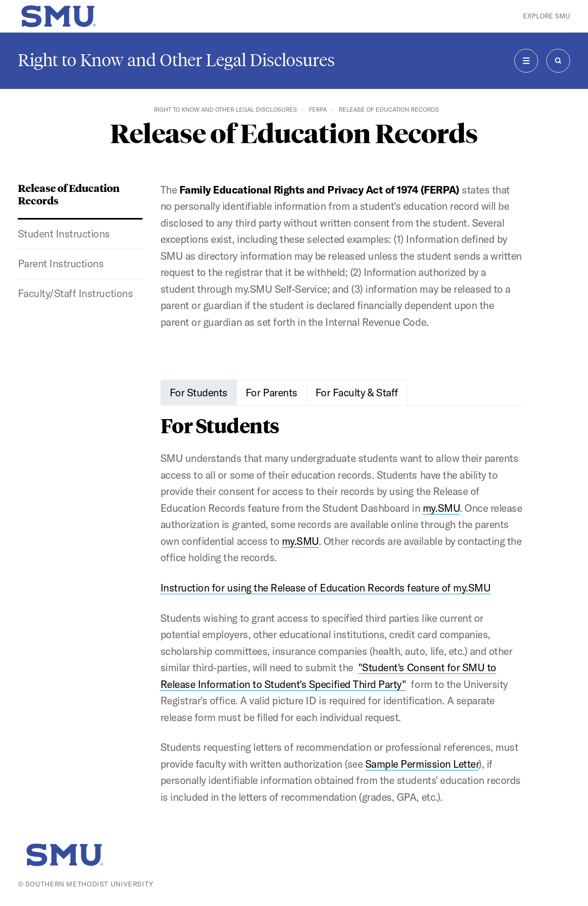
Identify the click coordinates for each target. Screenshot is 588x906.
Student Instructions (64, 234)
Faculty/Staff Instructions (76, 293)
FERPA (318, 110)
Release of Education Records (69, 194)
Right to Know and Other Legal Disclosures (176, 60)
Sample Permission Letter (422, 764)
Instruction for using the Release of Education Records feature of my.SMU (326, 588)
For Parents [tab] (272, 393)
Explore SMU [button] (547, 16)
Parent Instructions (61, 264)
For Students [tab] (199, 393)
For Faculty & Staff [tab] (357, 393)
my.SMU (441, 508)
